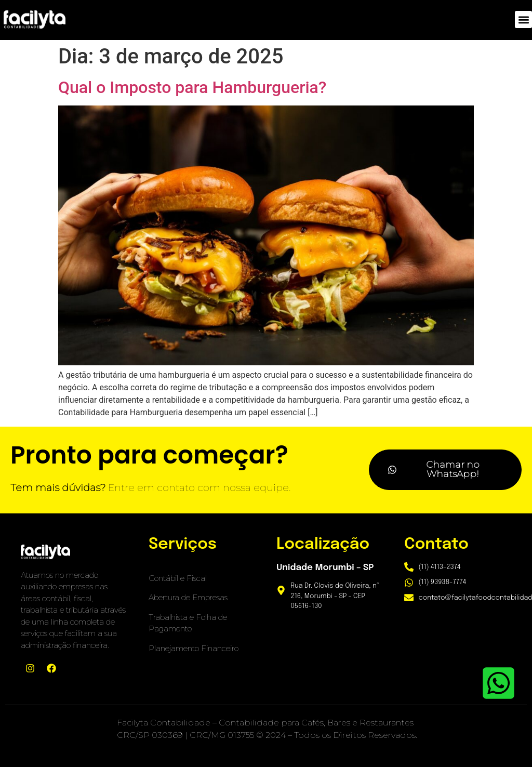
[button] (523, 19)
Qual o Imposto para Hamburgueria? (192, 87)
